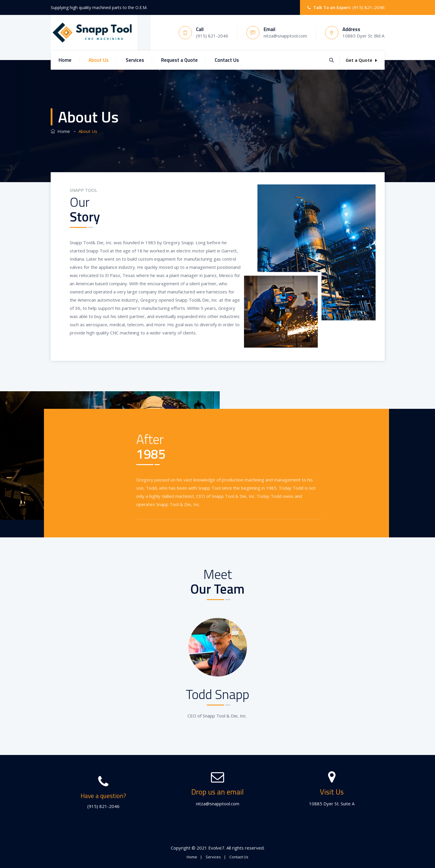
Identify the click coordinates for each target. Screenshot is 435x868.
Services (135, 60)
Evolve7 (216, 848)
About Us (99, 60)
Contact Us (227, 60)
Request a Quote (179, 60)
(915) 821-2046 (369, 7)
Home (65, 60)
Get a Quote (361, 60)
